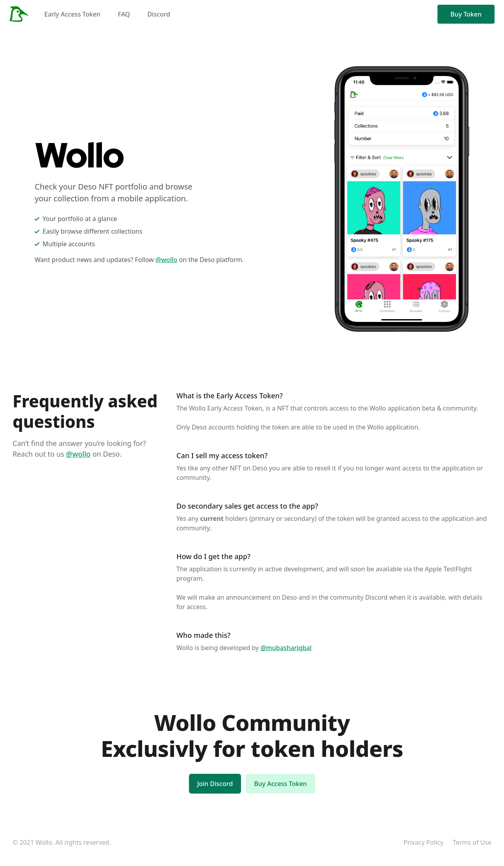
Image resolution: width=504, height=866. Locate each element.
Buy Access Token (280, 784)
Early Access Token (72, 14)
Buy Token (466, 14)
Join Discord (215, 784)
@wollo (167, 260)
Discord (159, 14)
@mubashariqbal (286, 648)
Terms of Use (472, 842)
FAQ (124, 14)
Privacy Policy (423, 842)
